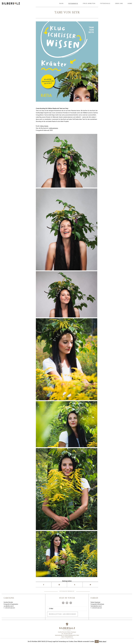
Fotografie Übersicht (67, 591)
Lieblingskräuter (53, 128)
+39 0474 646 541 (10, 608)
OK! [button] (97, 642)
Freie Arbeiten (89, 3)
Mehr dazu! (103, 641)
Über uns (119, 3)
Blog (61, 3)
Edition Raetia (44, 126)
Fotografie (73, 3)
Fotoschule (105, 3)
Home (130, 3)
